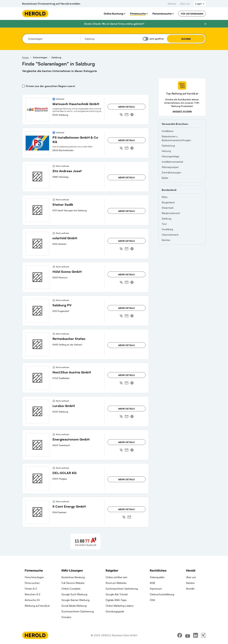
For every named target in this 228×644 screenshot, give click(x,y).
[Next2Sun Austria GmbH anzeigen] (37, 378)
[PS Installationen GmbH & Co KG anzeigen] (37, 143)
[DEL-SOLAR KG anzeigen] (37, 478)
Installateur (168, 131)
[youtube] (188, 635)
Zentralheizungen (171, 172)
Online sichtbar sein (116, 577)
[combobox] (53, 39)
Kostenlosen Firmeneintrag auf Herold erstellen (51, 4)
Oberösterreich (170, 235)
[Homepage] (35, 14)
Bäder (165, 178)
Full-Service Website (73, 583)
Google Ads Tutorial (117, 594)
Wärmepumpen (170, 167)
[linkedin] (196, 635)
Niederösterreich (171, 213)
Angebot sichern (182, 111)
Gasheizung (168, 146)
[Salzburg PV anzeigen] (37, 311)
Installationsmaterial (172, 162)
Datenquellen (157, 577)
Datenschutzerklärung (162, 594)
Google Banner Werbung (75, 600)
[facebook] (180, 635)
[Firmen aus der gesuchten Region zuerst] (23, 86)
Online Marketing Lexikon (120, 606)
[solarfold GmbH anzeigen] (37, 244)
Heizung (166, 151)
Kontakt (190, 589)
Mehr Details (127, 107)
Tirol (164, 224)
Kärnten (166, 240)
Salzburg (166, 219)
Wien (165, 197)
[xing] (203, 635)
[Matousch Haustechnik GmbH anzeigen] (37, 109)
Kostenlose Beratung (73, 577)
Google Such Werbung (74, 594)
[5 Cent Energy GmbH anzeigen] (37, 512)
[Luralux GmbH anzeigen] (37, 411)
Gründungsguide (115, 611)
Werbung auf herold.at (37, 606)
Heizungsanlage (170, 156)
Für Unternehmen (192, 14)
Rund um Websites (116, 583)
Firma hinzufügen (34, 577)
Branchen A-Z (33, 594)
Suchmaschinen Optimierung (78, 611)
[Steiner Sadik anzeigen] (37, 210)
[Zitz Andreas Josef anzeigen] (37, 177)
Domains (66, 617)
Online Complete (71, 589)
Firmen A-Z (31, 589)
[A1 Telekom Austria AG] (85, 541)
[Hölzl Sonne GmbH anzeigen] (37, 277)
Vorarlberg (167, 229)
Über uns (185, 4)
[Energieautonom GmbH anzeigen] (37, 445)
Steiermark (168, 208)
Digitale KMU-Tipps (116, 600)
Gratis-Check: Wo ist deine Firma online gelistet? (114, 24)
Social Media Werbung (74, 606)
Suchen (186, 39)
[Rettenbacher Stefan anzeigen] (37, 344)
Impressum (156, 589)
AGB (152, 583)
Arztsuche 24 (32, 600)
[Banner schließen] (205, 24)
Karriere (172, 4)
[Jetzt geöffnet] (146, 39)
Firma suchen (32, 583)
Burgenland (168, 202)
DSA (152, 600)
